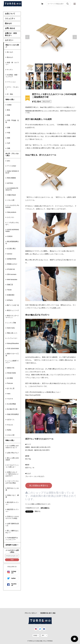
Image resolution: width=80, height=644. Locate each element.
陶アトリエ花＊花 (13, 305)
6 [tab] (30, 76)
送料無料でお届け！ (12, 545)
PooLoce (10, 383)
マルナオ (10, 399)
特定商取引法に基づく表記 (48, 613)
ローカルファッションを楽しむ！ (12, 466)
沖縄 (9, 148)
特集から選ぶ (10, 440)
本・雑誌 (10, 94)
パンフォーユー (12, 338)
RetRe (9, 430)
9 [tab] (57, 76)
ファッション (11, 82)
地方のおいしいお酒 (12, 489)
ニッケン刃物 (11, 323)
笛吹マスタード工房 (12, 355)
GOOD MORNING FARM (12, 230)
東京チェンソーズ (13, 310)
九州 (9, 143)
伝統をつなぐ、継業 (12, 496)
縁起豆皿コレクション (12, 510)
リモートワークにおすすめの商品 (12, 482)
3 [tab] (48, 68)
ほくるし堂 (11, 388)
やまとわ (10, 425)
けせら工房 (11, 435)
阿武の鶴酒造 (11, 178)
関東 (9, 115)
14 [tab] (57, 85)
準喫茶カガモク (12, 264)
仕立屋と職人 (11, 249)
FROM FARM (11, 373)
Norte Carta (11, 328)
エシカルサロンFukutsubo (12, 206)
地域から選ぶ (10, 99)
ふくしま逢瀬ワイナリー (12, 362)
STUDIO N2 (11, 269)
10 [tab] (67, 76)
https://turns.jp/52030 (33, 395)
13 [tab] (48, 85)
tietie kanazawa (12, 279)
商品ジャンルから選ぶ (12, 46)
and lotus (10, 183)
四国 (9, 138)
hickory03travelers (13, 343)
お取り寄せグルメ (13, 453)
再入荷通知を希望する (39, 486)
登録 (12, 560)
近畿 (9, 127)
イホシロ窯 (11, 200)
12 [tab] (39, 85)
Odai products (12, 212)
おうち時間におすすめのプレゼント (12, 447)
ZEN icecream (12, 274)
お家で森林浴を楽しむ (12, 524)
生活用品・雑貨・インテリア (12, 76)
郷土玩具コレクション (12, 503)
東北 (9, 110)
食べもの (10, 52)
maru (9, 394)
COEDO (10, 236)
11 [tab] (30, 85)
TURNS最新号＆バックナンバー (12, 539)
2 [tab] (39, 68)
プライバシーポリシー (31, 613)
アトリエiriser (12, 166)
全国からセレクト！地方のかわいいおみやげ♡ (12, 474)
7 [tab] (39, 76)
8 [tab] (48, 76)
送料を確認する (45, 508)
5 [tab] (67, 68)
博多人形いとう (12, 333)
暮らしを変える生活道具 (12, 459)
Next (75, 37)
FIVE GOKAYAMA (13, 348)
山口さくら (11, 420)
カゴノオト (11, 217)
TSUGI (9, 290)
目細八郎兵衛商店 (13, 414)
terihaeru (10, 300)
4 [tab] (57, 68)
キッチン (10, 70)
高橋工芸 (10, 285)
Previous (27, 37)
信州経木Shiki (12, 259)
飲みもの (10, 57)
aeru (9, 161)
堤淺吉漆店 (11, 295)
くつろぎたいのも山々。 (12, 223)
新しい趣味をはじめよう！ (12, 532)
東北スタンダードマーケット (12, 317)
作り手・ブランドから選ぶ (12, 155)
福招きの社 (11, 368)
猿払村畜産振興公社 (12, 242)
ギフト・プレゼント (12, 88)
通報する (37, 511)
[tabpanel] (51, 37)
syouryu (10, 254)
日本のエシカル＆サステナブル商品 (12, 517)
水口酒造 (10, 378)
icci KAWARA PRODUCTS (12, 189)
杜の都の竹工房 (12, 409)
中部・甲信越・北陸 (12, 121)
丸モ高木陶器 (11, 404)
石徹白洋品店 (11, 195)
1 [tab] (30, 68)
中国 (9, 133)
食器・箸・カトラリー (12, 63)
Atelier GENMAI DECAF (12, 172)
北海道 (9, 105)
